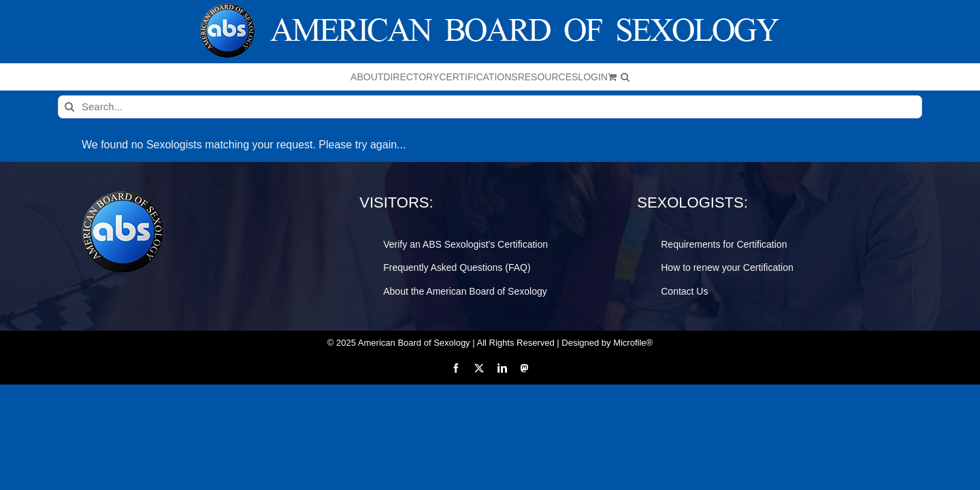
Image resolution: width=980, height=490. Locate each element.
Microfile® (633, 343)
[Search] (69, 107)
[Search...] (490, 107)
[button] (768, 77)
